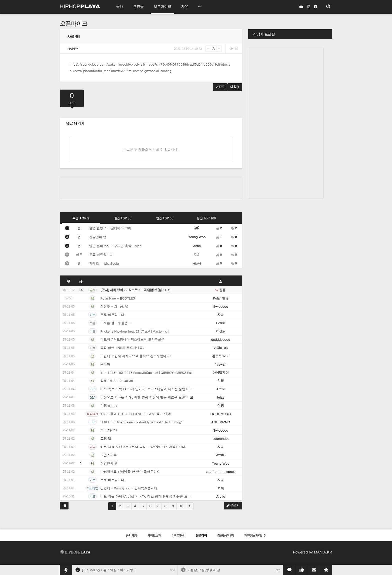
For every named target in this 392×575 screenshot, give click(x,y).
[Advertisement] (151, 188)
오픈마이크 (74, 23)
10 (181, 506)
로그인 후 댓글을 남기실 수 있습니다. (151, 150)
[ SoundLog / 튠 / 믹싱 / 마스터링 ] (109, 570)
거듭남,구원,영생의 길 (204, 570)
